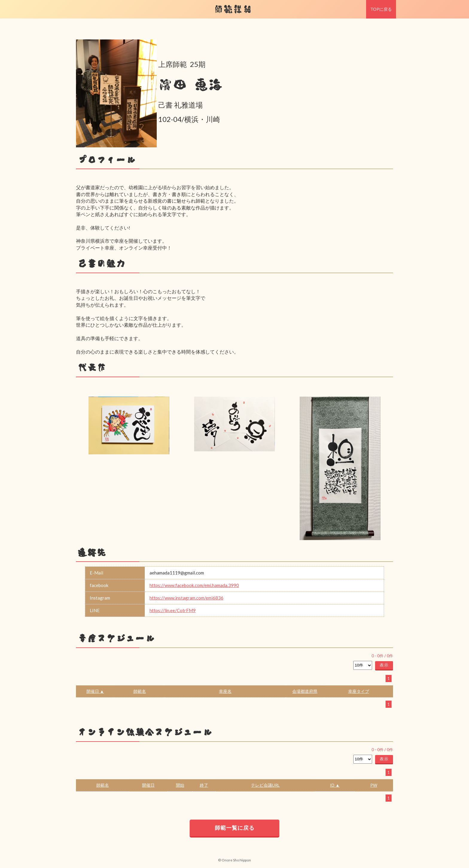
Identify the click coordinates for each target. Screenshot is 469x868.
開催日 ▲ (95, 691)
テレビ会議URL (265, 785)
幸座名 (225, 691)
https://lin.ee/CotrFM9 (173, 610)
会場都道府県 (305, 691)
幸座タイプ (359, 691)
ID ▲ (335, 785)
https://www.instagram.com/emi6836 (186, 598)
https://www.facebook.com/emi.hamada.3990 (194, 585)
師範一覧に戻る (235, 828)
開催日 (148, 785)
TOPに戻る (381, 9)
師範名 (140, 691)
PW (374, 785)
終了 (204, 785)
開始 (180, 785)
